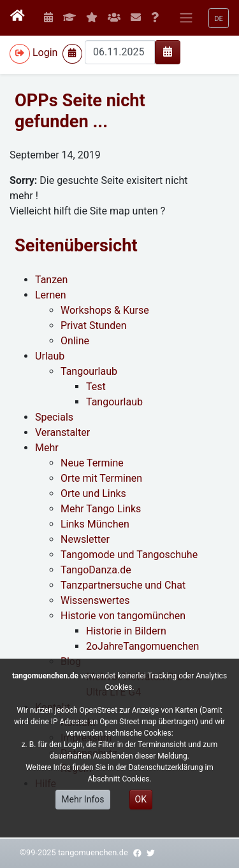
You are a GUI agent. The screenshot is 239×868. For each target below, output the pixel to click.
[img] (168, 52)
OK (141, 799)
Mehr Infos (83, 799)
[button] (219, 18)
